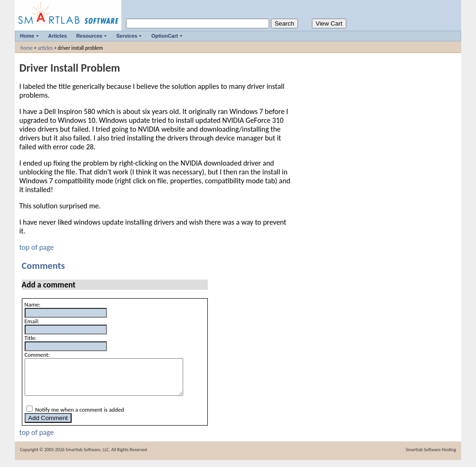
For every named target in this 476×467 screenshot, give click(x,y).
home (26, 48)
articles (45, 48)
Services (127, 36)
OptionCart (164, 36)
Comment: (37, 355)
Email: (32, 321)
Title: (31, 338)
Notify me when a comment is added (80, 417)
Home (27, 36)
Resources (89, 36)
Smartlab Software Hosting (431, 457)
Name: (33, 304)
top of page (37, 247)
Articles (58, 36)
